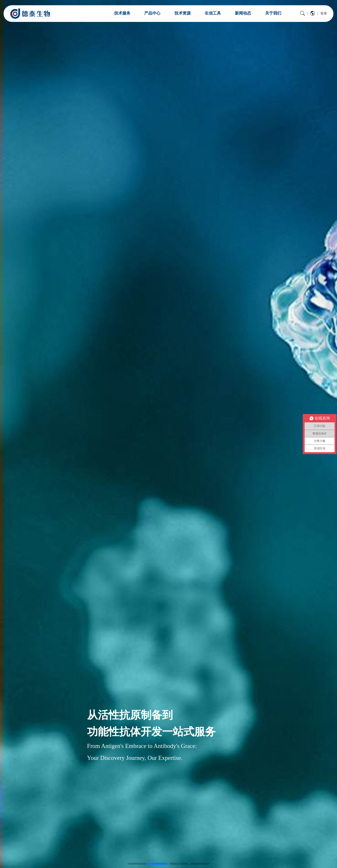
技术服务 (122, 13)
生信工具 (213, 13)
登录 (324, 13)
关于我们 (273, 13)
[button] (137, 864)
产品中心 (152, 13)
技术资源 (183, 13)
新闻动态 (243, 13)
